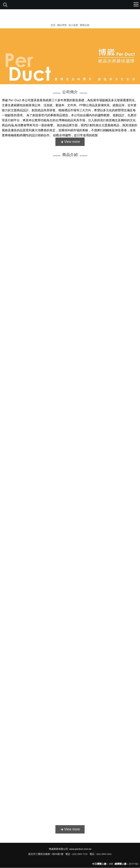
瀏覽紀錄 (85, 25)
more (70, 142)
